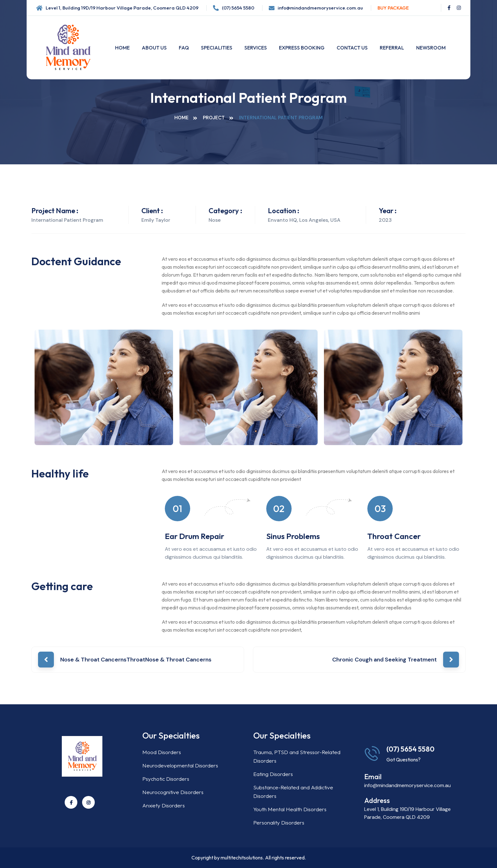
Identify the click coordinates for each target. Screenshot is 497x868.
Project (214, 118)
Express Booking (302, 48)
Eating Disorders (273, 774)
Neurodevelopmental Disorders (180, 765)
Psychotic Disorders (166, 779)
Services (256, 48)
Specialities (217, 48)
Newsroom (431, 48)
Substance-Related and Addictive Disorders (293, 792)
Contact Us (352, 48)
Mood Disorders (162, 752)
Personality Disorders (279, 822)
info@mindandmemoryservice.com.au (320, 8)
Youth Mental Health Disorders (290, 809)
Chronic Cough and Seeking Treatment (384, 660)
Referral (392, 48)
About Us (154, 48)
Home (122, 48)
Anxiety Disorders (164, 805)
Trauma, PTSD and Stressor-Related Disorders (297, 756)
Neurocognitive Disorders (173, 792)
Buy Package (393, 8)
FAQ (184, 48)
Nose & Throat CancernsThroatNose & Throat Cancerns (136, 660)
